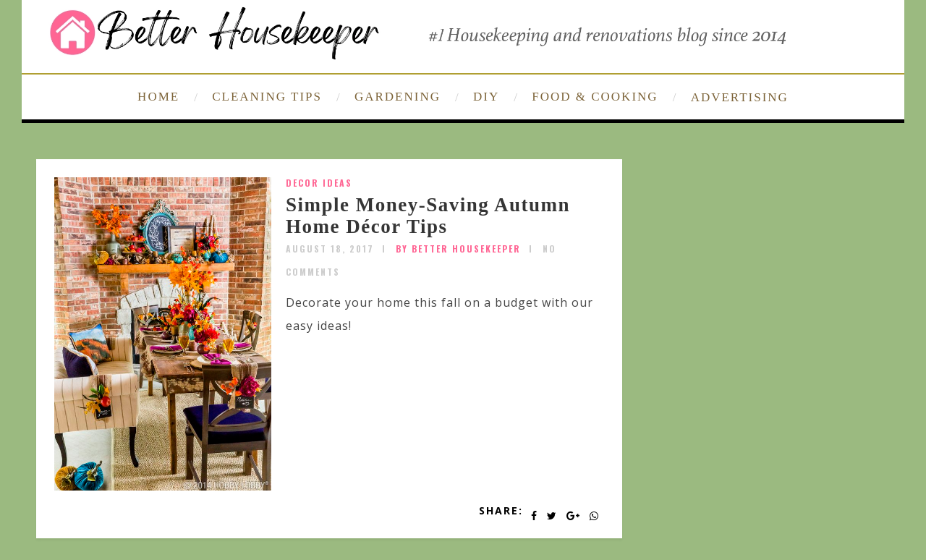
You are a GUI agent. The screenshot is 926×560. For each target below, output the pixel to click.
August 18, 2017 (330, 249)
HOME (158, 97)
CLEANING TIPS (267, 97)
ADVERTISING (740, 97)
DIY (486, 97)
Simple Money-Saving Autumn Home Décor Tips (428, 216)
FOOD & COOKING (595, 97)
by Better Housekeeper (458, 249)
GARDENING (398, 97)
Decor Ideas (319, 183)
